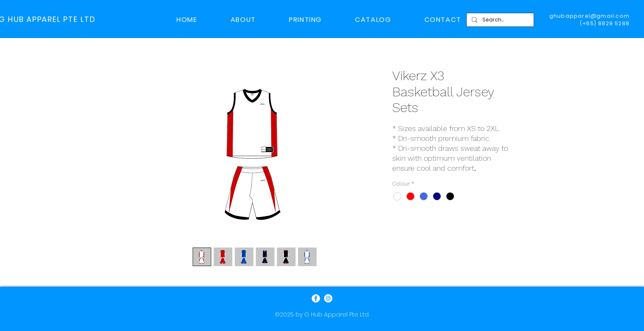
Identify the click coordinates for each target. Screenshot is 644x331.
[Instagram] (328, 298)
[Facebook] (316, 298)
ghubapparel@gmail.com (589, 16)
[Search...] (499, 20)
